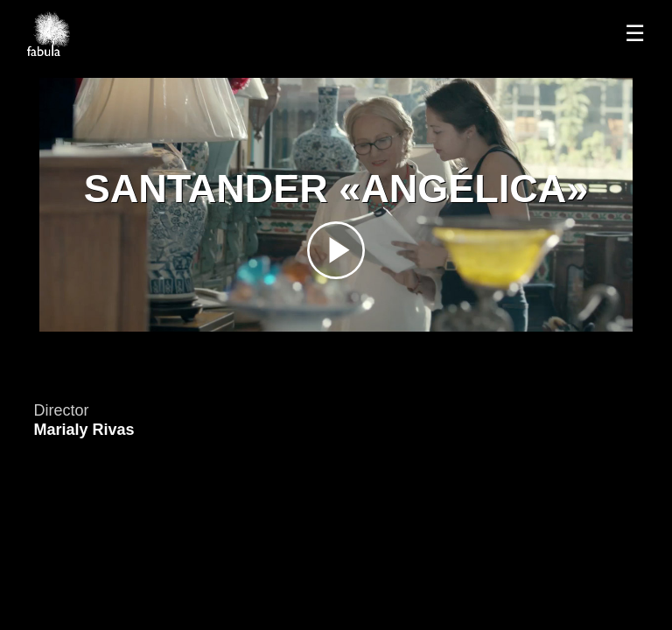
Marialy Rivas (84, 430)
